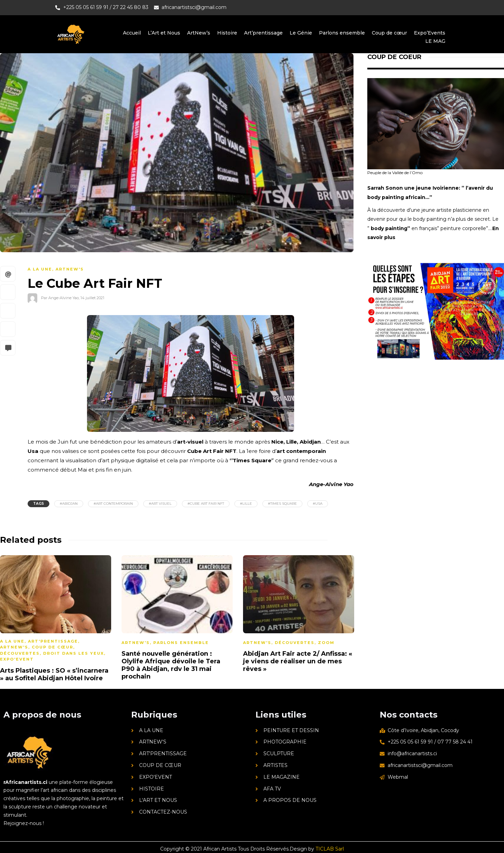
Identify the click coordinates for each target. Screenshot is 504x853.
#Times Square (282, 504)
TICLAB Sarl (330, 849)
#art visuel (160, 504)
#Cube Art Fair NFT (206, 504)
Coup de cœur (389, 33)
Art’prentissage (263, 33)
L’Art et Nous (164, 33)
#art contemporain (113, 504)
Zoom (326, 643)
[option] (177, 619)
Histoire (227, 33)
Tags (38, 504)
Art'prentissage (53, 641)
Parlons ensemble (342, 33)
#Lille (246, 504)
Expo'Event (17, 659)
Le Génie (301, 33)
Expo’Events (430, 33)
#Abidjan (69, 504)
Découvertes (20, 653)
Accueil (132, 33)
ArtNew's (70, 269)
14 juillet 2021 (92, 297)
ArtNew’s (199, 33)
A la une (40, 269)
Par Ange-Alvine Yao (60, 297)
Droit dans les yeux (74, 653)
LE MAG (435, 41)
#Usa (318, 504)
